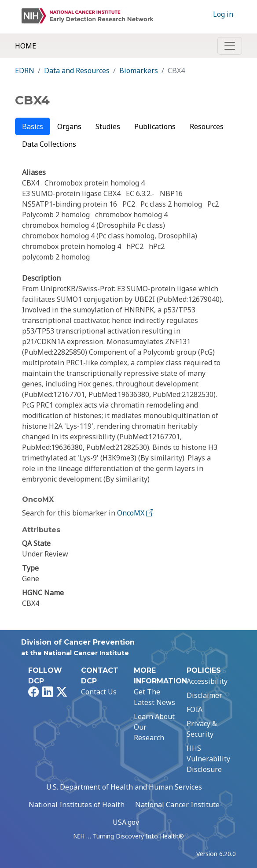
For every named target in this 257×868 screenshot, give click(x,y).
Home (26, 46)
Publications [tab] (155, 126)
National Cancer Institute (177, 805)
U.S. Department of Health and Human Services (124, 787)
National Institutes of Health (77, 805)
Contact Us (99, 692)
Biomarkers (139, 70)
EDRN (25, 70)
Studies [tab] (108, 126)
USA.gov (126, 822)
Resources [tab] (207, 126)
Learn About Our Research (154, 727)
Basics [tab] (33, 126)
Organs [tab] (69, 126)
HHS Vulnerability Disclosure (208, 759)
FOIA (195, 709)
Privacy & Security (202, 729)
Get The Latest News (154, 697)
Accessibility (207, 681)
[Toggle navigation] (230, 46)
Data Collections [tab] (49, 144)
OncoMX (136, 513)
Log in (223, 14)
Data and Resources (77, 70)
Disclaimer (204, 695)
